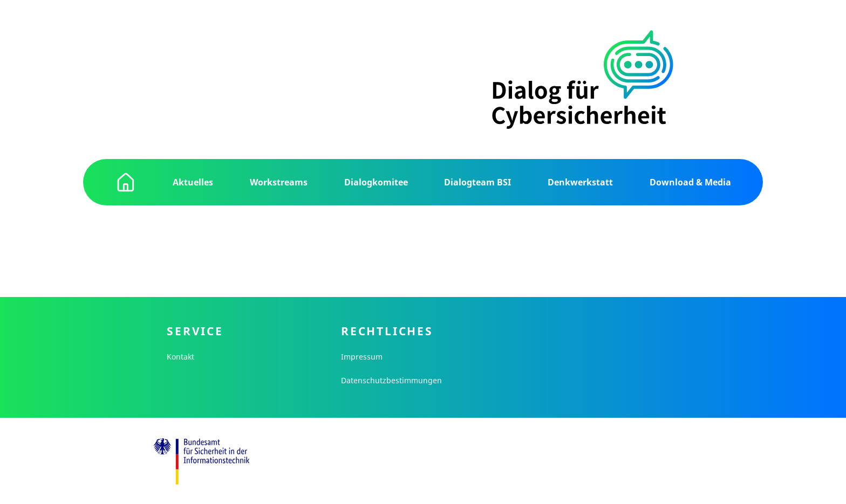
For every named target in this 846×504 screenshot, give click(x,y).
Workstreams (279, 182)
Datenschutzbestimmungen (391, 380)
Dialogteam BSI (477, 182)
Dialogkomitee (376, 182)
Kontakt (180, 357)
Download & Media (690, 182)
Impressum (362, 357)
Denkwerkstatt (580, 182)
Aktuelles (193, 182)
